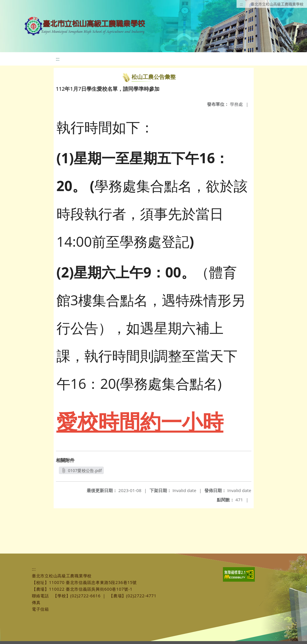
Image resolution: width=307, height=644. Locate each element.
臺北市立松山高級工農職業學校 (277, 4)
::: (241, 4)
